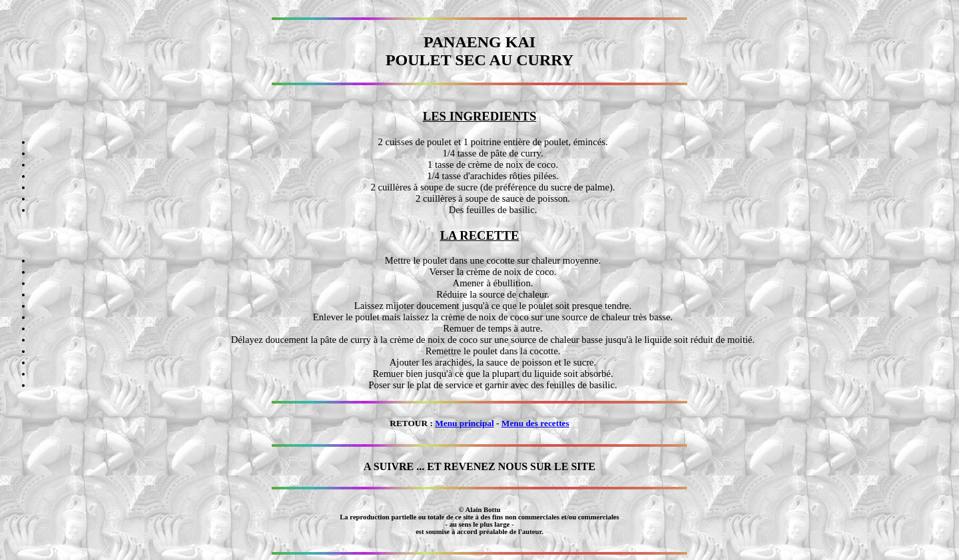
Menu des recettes (535, 423)
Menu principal (465, 423)
